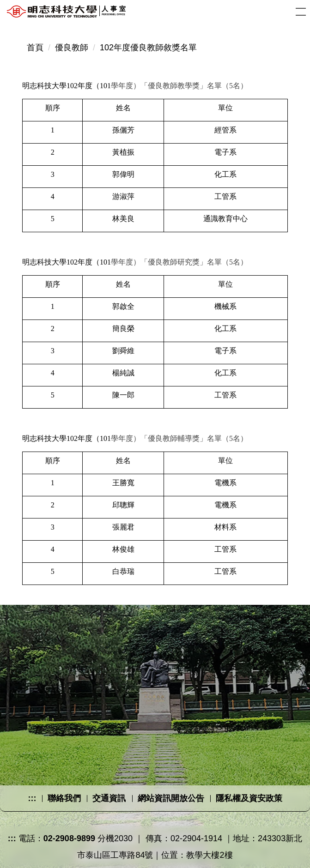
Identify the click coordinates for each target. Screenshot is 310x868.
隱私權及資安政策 (249, 798)
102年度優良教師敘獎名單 (148, 48)
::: (32, 798)
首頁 (35, 48)
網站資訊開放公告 (171, 798)
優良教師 (72, 48)
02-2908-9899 (69, 838)
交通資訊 (109, 798)
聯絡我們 (64, 798)
